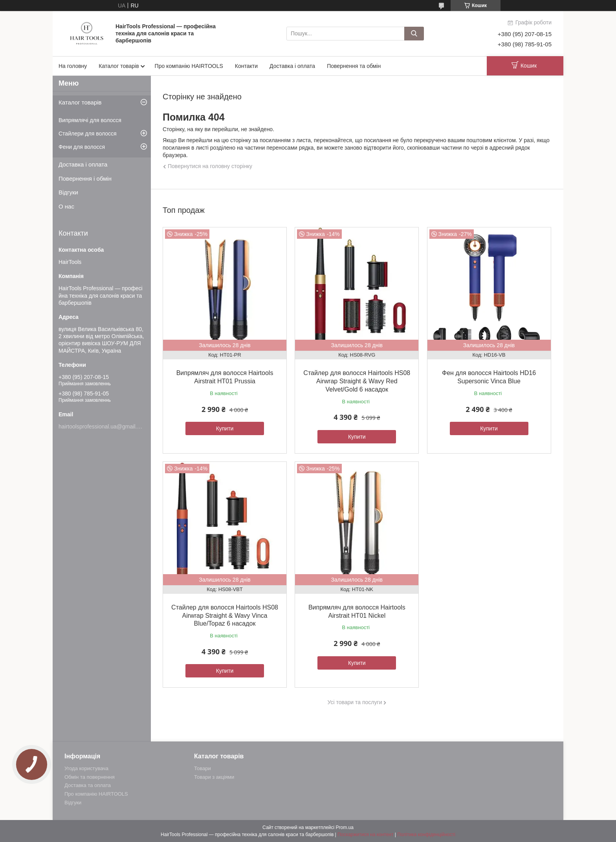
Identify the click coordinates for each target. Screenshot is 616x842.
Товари (203, 768)
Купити (225, 428)
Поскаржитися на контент (365, 835)
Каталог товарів (119, 66)
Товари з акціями (214, 777)
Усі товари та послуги (355, 702)
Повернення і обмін (85, 178)
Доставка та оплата (88, 785)
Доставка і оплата (292, 66)
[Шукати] (414, 34)
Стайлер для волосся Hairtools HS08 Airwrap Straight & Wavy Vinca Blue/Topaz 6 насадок (225, 616)
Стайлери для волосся (88, 134)
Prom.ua (345, 827)
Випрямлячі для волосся (90, 120)
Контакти (246, 66)
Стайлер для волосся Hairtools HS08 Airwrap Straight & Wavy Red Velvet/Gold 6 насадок (357, 381)
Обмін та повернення (90, 777)
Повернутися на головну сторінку (210, 166)
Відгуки (68, 192)
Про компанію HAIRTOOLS (189, 66)
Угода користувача (86, 768)
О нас (66, 206)
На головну (73, 66)
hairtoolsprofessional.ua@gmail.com (103, 426)
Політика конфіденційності (426, 835)
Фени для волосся (82, 147)
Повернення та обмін (354, 66)
